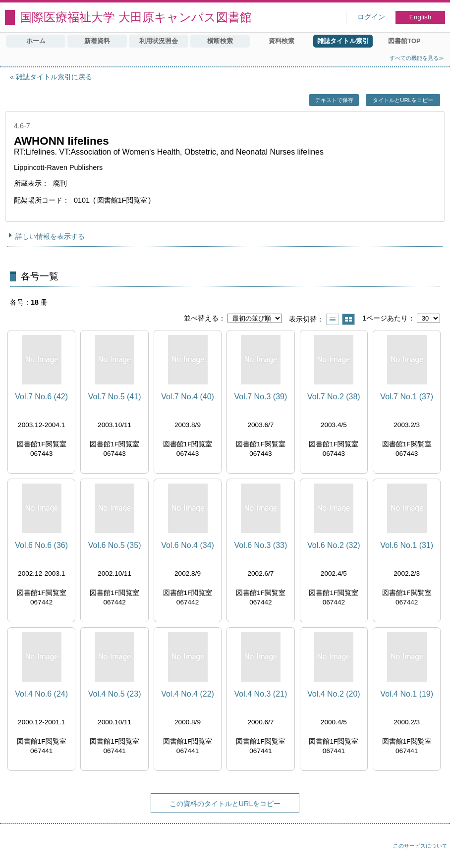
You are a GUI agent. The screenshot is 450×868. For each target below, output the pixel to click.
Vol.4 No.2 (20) (334, 694)
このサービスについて (420, 846)
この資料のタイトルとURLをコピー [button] (225, 804)
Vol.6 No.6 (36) (41, 545)
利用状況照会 (159, 41)
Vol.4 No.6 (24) (41, 694)
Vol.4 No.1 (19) (407, 694)
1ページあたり (385, 318)
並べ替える (201, 318)
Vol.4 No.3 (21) (261, 694)
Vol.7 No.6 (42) (41, 397)
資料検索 (281, 41)
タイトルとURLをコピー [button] (403, 100)
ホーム (36, 41)
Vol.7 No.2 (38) (334, 397)
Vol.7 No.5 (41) (115, 397)
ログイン (371, 17)
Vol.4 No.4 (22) (188, 694)
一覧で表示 (333, 319)
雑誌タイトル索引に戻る (54, 77)
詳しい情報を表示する (50, 236)
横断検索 (220, 41)
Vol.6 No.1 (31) (407, 545)
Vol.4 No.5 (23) (115, 694)
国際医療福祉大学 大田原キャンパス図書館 (136, 17)
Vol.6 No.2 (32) (334, 545)
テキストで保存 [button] (334, 100)
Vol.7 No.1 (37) (407, 397)
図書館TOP (404, 41)
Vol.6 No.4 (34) (188, 545)
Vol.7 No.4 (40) (188, 397)
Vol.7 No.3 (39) (261, 397)
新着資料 (97, 41)
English (421, 17)
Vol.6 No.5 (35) (115, 545)
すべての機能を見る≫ (417, 58)
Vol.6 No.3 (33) (261, 545)
